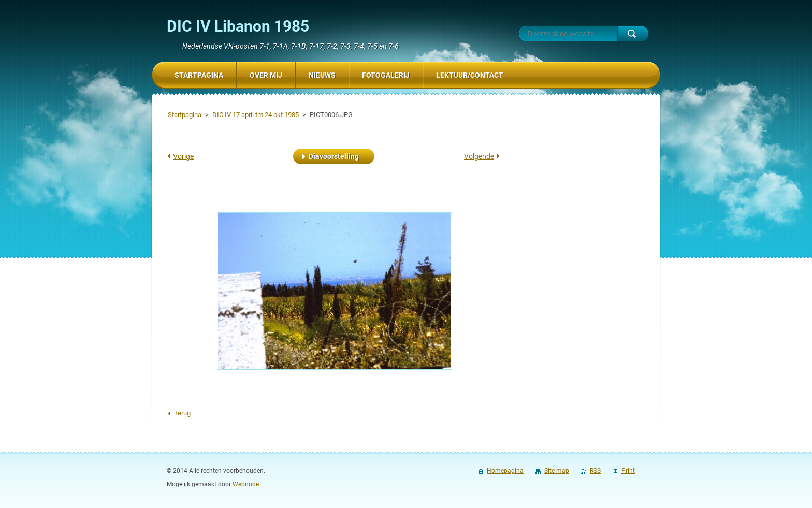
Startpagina (185, 115)
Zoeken (633, 34)
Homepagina (505, 471)
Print (628, 471)
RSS (595, 471)
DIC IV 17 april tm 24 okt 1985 (256, 115)
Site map (557, 471)
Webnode (246, 484)
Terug (182, 413)
